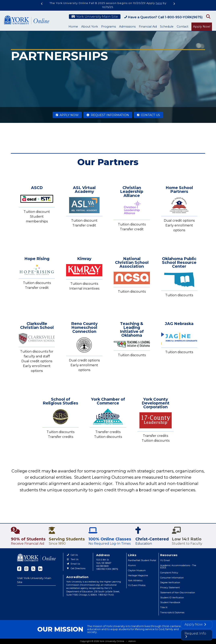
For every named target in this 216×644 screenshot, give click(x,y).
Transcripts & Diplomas (172, 613)
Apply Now (67, 115)
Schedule (167, 27)
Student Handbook (170, 602)
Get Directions (76, 568)
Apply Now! (202, 27)
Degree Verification (170, 583)
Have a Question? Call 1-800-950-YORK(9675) (163, 17)
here (159, 3)
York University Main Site (95, 17)
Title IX (164, 607)
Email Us (73, 564)
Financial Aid (148, 27)
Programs (109, 27)
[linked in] (40, 569)
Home (73, 27)
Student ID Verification (172, 598)
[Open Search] (208, 16)
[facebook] (19, 569)
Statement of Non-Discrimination (178, 593)
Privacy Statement (170, 588)
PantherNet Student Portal (142, 560)
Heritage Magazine (138, 576)
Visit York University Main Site (34, 580)
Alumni (132, 565)
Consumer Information (172, 578)
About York (90, 27)
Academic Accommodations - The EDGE (178, 567)
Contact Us (148, 115)
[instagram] (26, 569)
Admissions (127, 27)
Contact (183, 27)
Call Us (72, 555)
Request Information (108, 115)
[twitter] (33, 569)
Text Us (72, 559)
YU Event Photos (137, 585)
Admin (132, 641)
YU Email (165, 560)
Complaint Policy (169, 573)
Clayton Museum (137, 570)
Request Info (195, 635)
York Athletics (135, 581)
